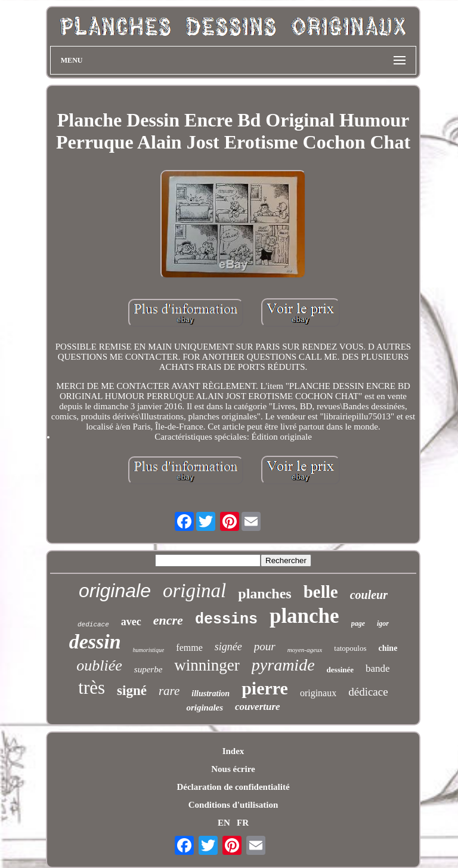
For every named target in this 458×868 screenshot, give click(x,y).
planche (304, 616)
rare (169, 691)
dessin (95, 642)
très (92, 688)
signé (132, 691)
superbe (148, 669)
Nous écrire (233, 769)
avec (131, 622)
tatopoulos (350, 648)
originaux (318, 693)
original (194, 591)
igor (383, 623)
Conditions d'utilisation (233, 805)
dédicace (368, 692)
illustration (211, 694)
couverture (258, 707)
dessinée (341, 670)
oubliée (99, 665)
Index (233, 751)
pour (265, 646)
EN (224, 823)
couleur (369, 595)
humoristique (149, 650)
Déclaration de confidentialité (233, 787)
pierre (265, 688)
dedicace (93, 625)
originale (115, 591)
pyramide (283, 665)
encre (168, 620)
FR (243, 823)
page (358, 623)
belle (321, 592)
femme (189, 648)
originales (205, 708)
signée (228, 647)
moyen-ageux (305, 650)
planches (264, 594)
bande (378, 668)
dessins (226, 620)
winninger (207, 665)
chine (388, 648)
